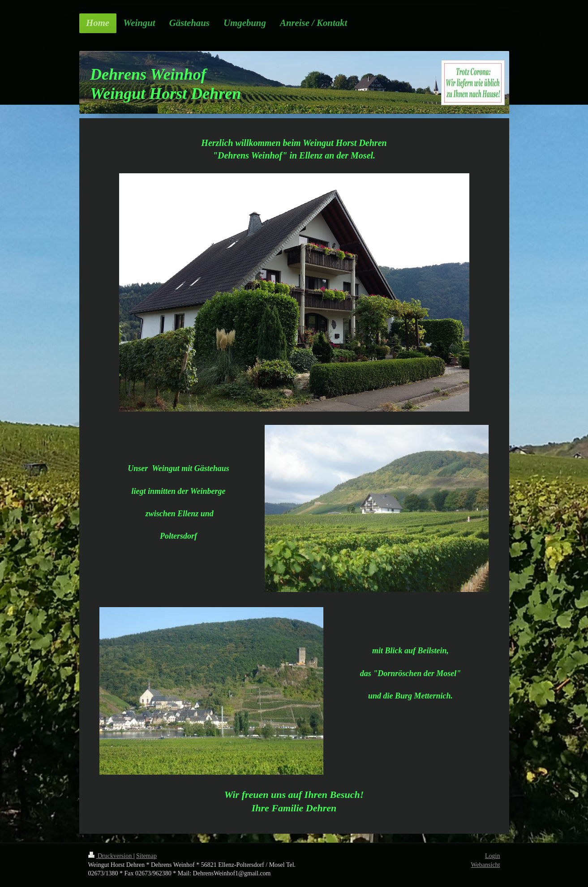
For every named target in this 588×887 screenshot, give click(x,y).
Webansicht (486, 865)
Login (492, 856)
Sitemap (146, 856)
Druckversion (111, 856)
